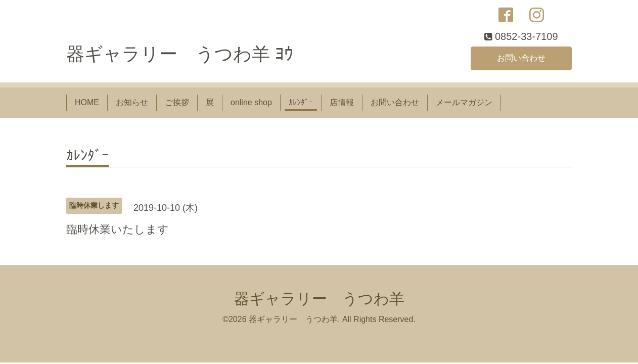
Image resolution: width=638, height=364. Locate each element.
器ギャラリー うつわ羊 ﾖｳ (180, 54)
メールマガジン (464, 102)
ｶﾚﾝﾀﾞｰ (301, 102)
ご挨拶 (177, 102)
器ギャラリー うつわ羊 (319, 299)
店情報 (342, 102)
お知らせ (132, 102)
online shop (251, 102)
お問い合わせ (521, 58)
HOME (87, 102)
